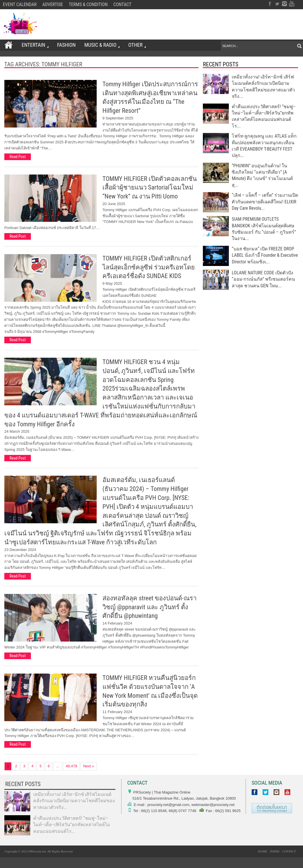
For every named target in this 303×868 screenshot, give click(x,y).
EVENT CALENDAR (20, 4)
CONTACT (122, 4)
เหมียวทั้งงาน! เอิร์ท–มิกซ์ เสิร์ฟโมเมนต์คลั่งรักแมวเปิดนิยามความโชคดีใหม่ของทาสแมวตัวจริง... (74, 801)
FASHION (66, 45)
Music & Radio (102, 45)
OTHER (136, 45)
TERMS (274, 851)
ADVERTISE (53, 4)
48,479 (71, 766)
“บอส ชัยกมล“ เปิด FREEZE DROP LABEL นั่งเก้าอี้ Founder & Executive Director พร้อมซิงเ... (265, 255)
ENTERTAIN (35, 45)
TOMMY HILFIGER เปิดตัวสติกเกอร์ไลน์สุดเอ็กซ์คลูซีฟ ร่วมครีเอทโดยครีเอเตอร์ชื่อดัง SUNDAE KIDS (149, 267)
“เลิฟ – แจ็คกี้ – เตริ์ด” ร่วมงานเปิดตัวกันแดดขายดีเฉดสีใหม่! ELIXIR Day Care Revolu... (265, 202)
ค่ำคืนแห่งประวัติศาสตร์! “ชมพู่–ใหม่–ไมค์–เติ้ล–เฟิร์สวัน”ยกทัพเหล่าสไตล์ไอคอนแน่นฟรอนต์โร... (72, 825)
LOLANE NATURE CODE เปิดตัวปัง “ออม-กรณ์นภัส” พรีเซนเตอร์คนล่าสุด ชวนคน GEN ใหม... (263, 279)
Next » (89, 766)
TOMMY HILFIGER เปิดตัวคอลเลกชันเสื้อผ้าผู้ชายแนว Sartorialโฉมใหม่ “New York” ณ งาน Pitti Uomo (150, 188)
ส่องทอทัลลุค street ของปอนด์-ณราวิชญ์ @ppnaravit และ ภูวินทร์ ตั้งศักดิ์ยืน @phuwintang (149, 607)
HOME (263, 851)
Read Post (18, 157)
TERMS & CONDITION (88, 4)
